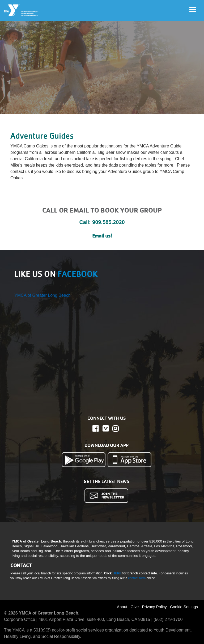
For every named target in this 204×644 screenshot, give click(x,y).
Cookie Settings (184, 607)
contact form (137, 578)
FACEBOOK (78, 274)
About (122, 607)
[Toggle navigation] (193, 9)
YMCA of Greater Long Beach (42, 295)
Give (135, 607)
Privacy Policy (154, 607)
